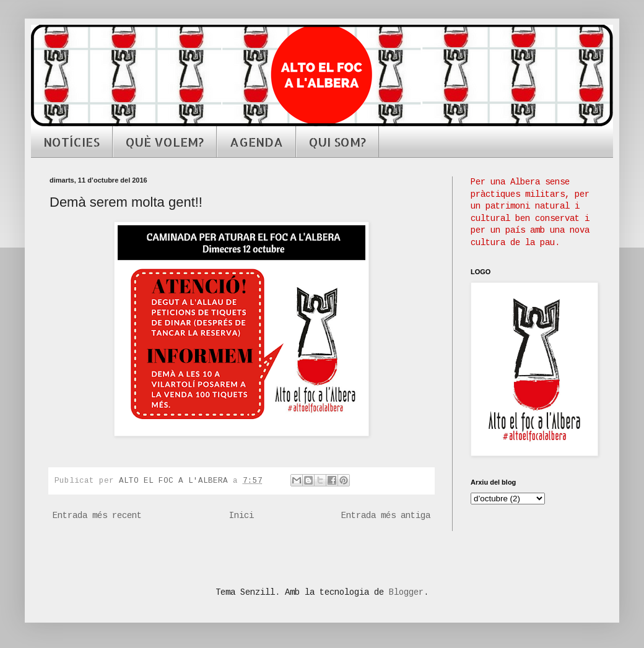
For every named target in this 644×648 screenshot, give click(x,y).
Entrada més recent (97, 516)
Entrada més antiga (386, 516)
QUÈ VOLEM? (165, 142)
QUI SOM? (337, 142)
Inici (241, 516)
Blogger (406, 592)
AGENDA (256, 142)
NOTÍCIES (72, 142)
